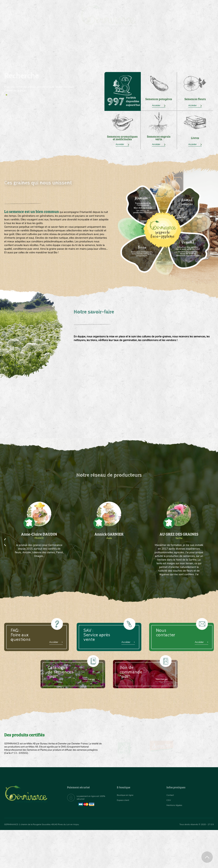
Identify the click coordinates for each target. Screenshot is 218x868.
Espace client (124, 801)
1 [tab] (6, 95)
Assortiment (135, 45)
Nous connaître (65, 45)
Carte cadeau (98, 45)
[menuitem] (198, 7)
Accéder (159, 105)
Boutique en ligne (183, 45)
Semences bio (33, 45)
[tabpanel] (39, 82)
